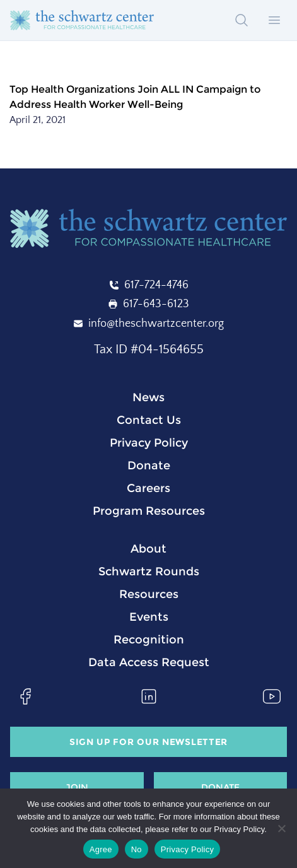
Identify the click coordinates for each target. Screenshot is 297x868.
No (137, 849)
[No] (281, 828)
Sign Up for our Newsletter (148, 742)
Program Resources (149, 511)
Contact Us (149, 420)
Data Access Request (149, 662)
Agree (101, 849)
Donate (149, 466)
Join (77, 787)
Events (149, 617)
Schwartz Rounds (149, 572)
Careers (148, 488)
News (148, 397)
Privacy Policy (149, 443)
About (148, 549)
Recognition (149, 640)
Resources (149, 594)
